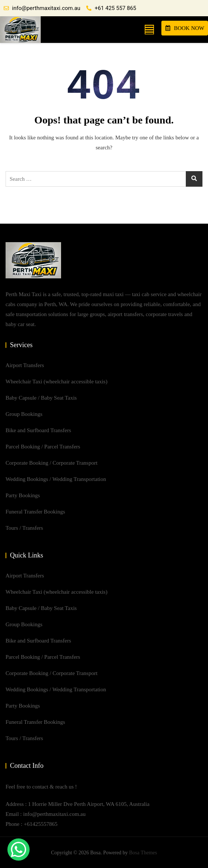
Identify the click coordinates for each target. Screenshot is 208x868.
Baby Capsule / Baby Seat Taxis (41, 398)
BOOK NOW (185, 28)
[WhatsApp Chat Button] (19, 850)
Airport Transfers (25, 365)
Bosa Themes (143, 853)
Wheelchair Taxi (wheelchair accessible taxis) (56, 382)
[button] (149, 29)
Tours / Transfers (24, 528)
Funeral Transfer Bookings (35, 512)
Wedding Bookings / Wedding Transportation (56, 479)
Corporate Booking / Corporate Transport (51, 463)
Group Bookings (24, 414)
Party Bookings (23, 495)
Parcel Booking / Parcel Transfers (43, 447)
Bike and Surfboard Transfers (38, 430)
